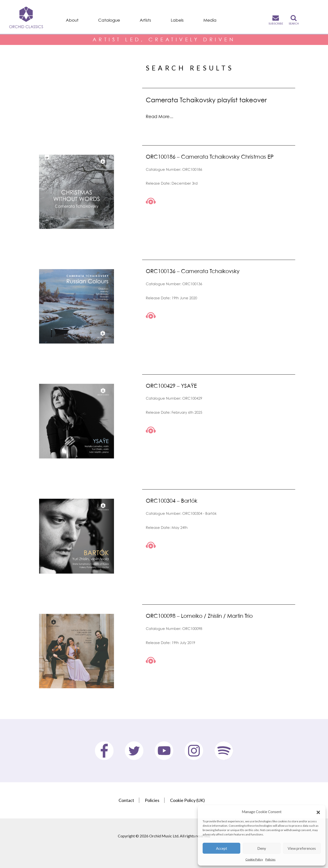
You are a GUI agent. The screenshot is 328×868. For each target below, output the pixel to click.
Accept (222, 848)
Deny (262, 848)
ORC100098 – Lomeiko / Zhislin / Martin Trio (199, 616)
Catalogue (109, 20)
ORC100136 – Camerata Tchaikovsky (193, 271)
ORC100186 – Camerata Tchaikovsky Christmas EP (210, 157)
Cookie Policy (254, 859)
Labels (177, 20)
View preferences (302, 848)
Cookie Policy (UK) (187, 800)
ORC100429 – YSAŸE (171, 386)
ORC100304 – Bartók (172, 501)
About (72, 20)
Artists (145, 20)
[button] (318, 812)
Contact (126, 800)
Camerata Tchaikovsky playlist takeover (206, 100)
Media (210, 20)
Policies (270, 859)
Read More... (160, 116)
